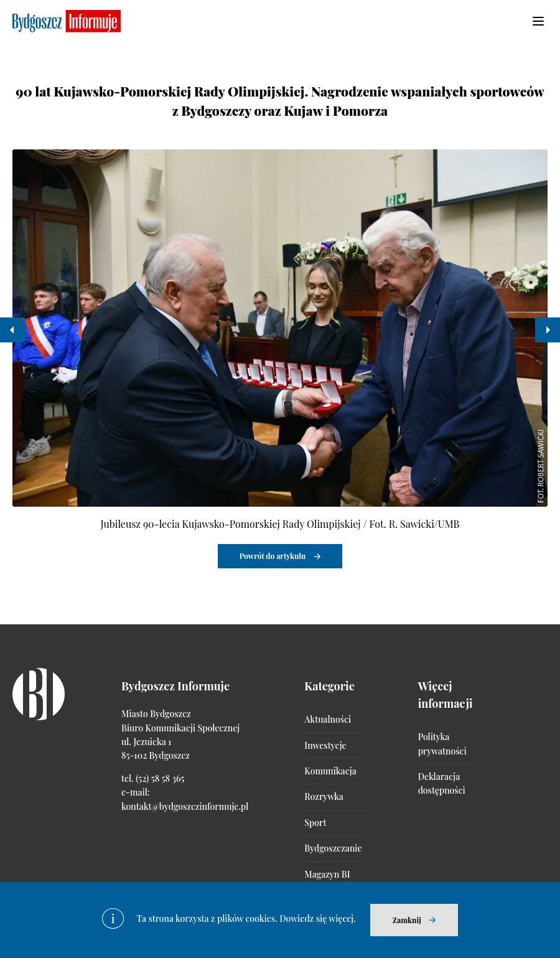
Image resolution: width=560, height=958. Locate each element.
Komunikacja (330, 771)
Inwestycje (325, 745)
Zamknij (407, 920)
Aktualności (328, 719)
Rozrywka (324, 796)
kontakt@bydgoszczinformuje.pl (185, 806)
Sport (315, 823)
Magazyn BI (327, 874)
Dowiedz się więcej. (318, 918)
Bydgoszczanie (333, 848)
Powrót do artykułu (273, 556)
